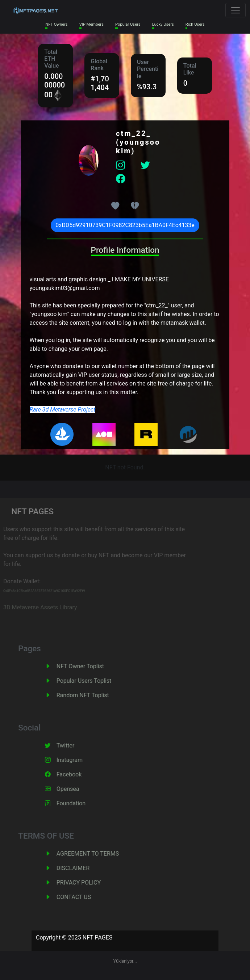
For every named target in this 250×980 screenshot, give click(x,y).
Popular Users (128, 24)
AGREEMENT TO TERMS (95, 854)
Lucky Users (163, 24)
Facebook (76, 774)
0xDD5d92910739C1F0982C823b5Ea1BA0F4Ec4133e (125, 225)
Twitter (72, 745)
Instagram (76, 760)
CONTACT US (81, 897)
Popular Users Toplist (91, 681)
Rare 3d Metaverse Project (63, 410)
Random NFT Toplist (90, 695)
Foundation (78, 803)
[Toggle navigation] (236, 10)
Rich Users (195, 24)
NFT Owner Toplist (87, 666)
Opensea (75, 789)
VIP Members (91, 24)
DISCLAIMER (80, 868)
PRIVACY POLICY (86, 883)
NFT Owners (56, 24)
